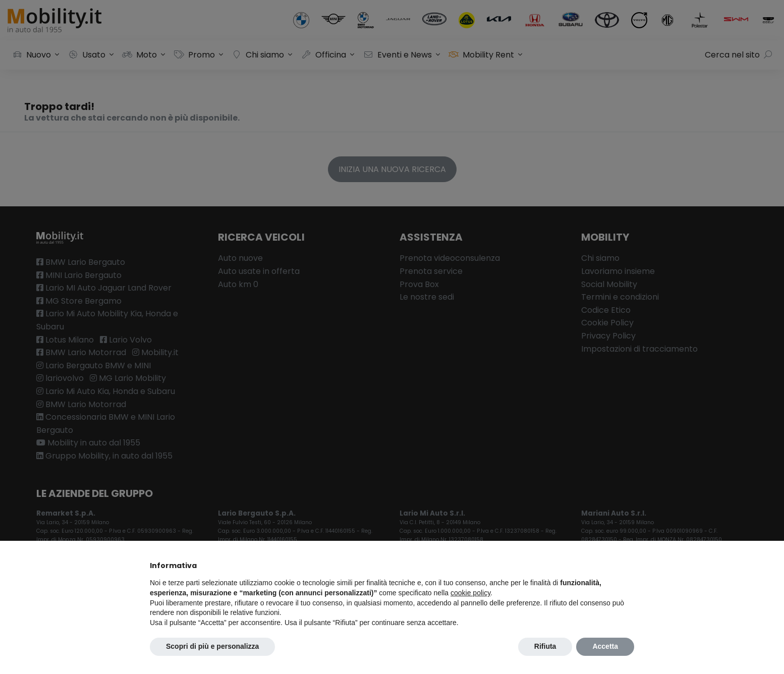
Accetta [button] (605, 646)
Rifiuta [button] (545, 646)
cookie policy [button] (470, 593)
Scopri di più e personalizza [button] (212, 646)
